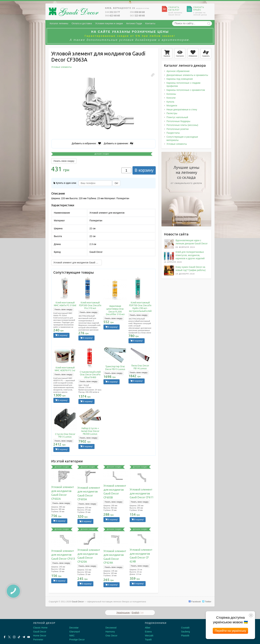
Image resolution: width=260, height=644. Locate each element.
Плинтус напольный (177, 117)
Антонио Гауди (134, 23)
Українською (123, 613)
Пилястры (172, 113)
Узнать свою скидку (64, 161)
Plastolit (185, 636)
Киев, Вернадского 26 (127, 8)
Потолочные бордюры (178, 121)
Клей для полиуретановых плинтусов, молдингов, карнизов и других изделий (190, 255)
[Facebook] (5, 637)
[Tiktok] (19, 637)
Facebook (195, 602)
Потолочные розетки (178, 129)
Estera (148, 632)
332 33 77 (113, 12)
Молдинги (172, 106)
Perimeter (38, 640)
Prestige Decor (77, 640)
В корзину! (61, 335)
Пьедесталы (173, 133)
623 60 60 (113, 16)
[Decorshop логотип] (13, 627)
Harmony (110, 632)
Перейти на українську (230, 631)
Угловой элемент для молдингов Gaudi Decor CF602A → (78, 263)
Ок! (116, 183)
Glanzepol (75, 632)
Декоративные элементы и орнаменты (187, 75)
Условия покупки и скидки (109, 23)
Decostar (74, 628)
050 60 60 (137, 12)
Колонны (171, 94)
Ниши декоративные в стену (182, 110)
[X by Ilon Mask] (9, 637)
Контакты (150, 23)
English (135, 613)
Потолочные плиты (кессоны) (182, 125)
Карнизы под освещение (180, 79)
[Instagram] (14, 637)
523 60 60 (137, 16)
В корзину (144, 170)
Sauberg (185, 632)
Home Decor (40, 636)
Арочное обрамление (178, 71)
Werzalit (149, 636)
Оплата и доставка (82, 23)
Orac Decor (111, 636)
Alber (148, 628)
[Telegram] (24, 637)
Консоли (171, 98)
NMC (72, 636)
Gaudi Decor (40, 632)
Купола (170, 102)
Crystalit (185, 628)
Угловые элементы (177, 144)
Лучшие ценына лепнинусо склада (186, 176)
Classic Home (40, 628)
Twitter (207, 602)
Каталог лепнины (59, 23)
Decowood (111, 628)
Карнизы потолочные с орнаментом (186, 90)
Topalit (148, 640)
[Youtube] (29, 637)
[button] (153, 75)
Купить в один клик (65, 183)
